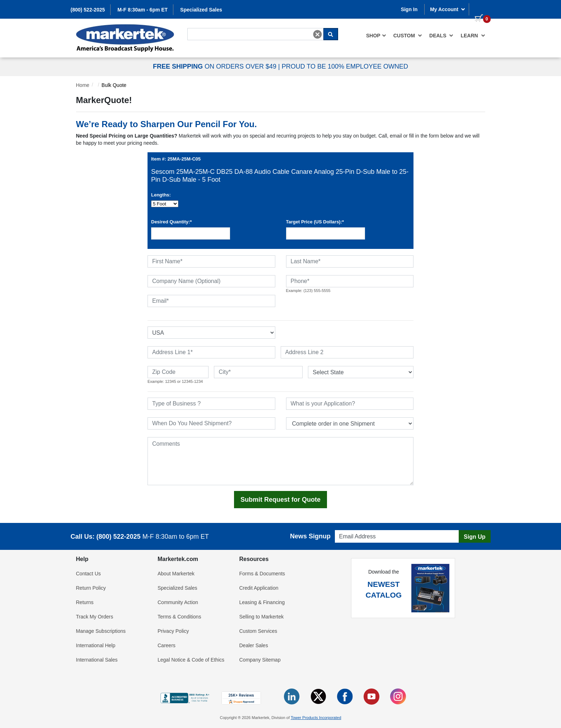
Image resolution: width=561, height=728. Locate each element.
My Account (448, 9)
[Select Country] (211, 333)
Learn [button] (473, 36)
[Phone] (350, 281)
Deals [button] (441, 36)
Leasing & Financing (262, 602)
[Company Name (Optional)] (211, 281)
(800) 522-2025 (88, 10)
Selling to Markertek (262, 617)
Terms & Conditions (179, 617)
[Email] (211, 301)
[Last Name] (350, 261)
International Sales (97, 660)
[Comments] (280, 461)
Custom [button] (408, 36)
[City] (258, 372)
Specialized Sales (201, 10)
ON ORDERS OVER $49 (216, 66)
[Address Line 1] (211, 352)
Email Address (349, 528)
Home (83, 85)
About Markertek (176, 574)
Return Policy (91, 588)
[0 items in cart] (480, 9)
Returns (85, 602)
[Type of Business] (211, 404)
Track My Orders (95, 617)
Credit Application (259, 588)
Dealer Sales (254, 645)
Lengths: (161, 195)
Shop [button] (376, 36)
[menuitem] (376, 36)
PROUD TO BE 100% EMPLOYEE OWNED (345, 66)
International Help (96, 645)
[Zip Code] (178, 372)
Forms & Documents (262, 574)
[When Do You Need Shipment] (211, 423)
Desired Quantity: (171, 222)
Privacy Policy (173, 631)
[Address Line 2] (347, 352)
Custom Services (258, 631)
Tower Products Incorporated (316, 718)
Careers (167, 645)
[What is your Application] (350, 404)
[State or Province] (361, 372)
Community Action (178, 602)
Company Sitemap (260, 660)
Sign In (409, 9)
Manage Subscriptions (101, 631)
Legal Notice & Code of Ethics (191, 660)
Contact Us (88, 574)
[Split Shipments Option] (350, 423)
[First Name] (211, 261)
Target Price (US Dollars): (315, 222)
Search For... (200, 27)
